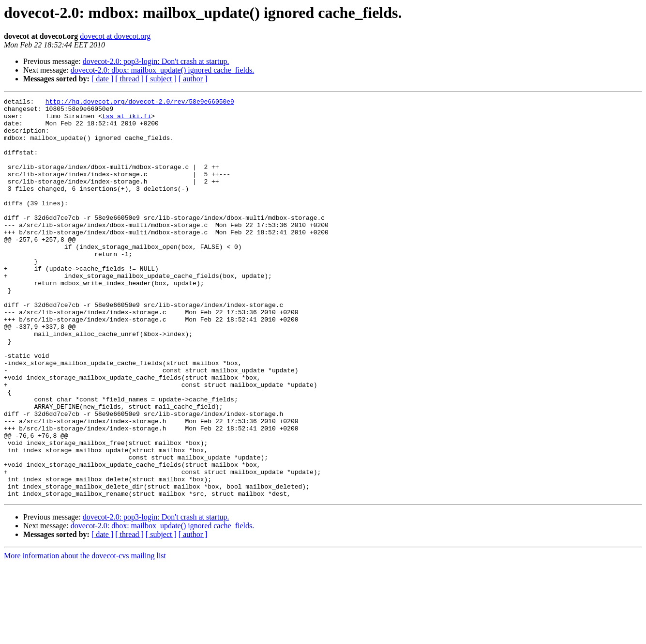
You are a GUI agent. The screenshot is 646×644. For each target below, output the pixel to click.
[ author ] (193, 79)
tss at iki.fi (127, 120)
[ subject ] (161, 79)
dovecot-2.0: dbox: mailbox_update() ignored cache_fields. (162, 70)
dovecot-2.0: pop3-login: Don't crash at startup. (156, 61)
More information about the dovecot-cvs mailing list (85, 636)
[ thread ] (129, 79)
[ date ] (102, 79)
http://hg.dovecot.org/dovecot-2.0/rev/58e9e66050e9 (140, 103)
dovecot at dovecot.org (115, 36)
